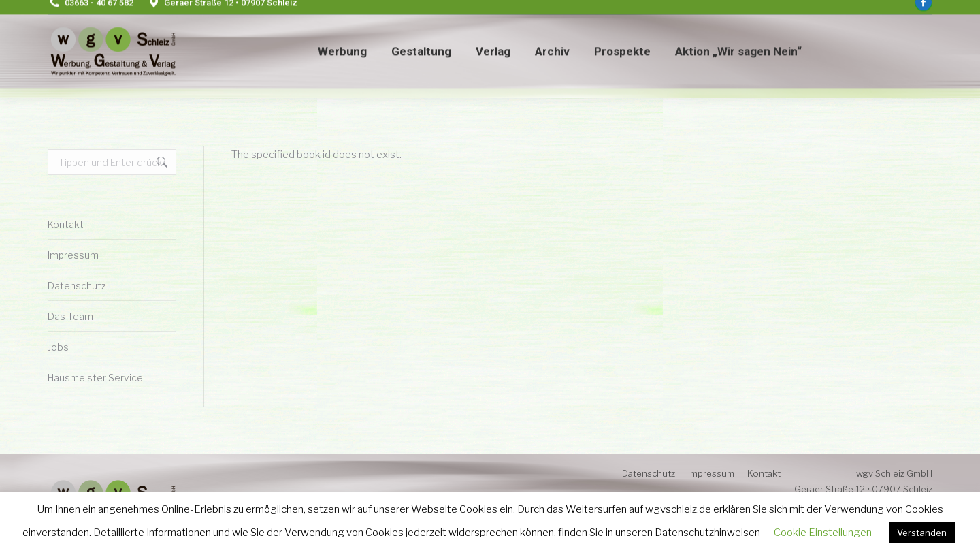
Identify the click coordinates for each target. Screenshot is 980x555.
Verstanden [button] (922, 533)
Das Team (70, 316)
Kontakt (66, 224)
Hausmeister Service (95, 378)
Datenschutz (77, 286)
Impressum (73, 255)
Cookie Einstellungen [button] (823, 533)
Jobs (58, 347)
